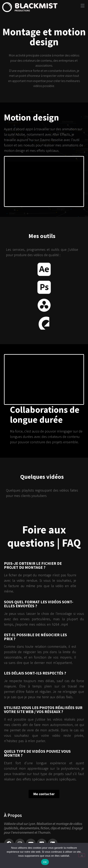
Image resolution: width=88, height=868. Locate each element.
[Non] (82, 855)
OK (45, 862)
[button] (83, 6)
